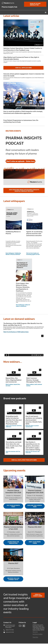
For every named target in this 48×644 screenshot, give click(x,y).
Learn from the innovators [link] (13, 543)
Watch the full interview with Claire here (33, 452)
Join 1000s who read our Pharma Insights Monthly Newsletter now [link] (24, 190)
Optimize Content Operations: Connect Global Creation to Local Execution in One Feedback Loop (23, 49)
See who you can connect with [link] (13, 579)
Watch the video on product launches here (32, 426)
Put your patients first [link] (13, 506)
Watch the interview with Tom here (13, 452)
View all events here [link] (38, 595)
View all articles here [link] (23, 68)
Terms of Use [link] (35, 632)
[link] (8, 3)
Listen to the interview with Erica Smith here (14, 426)
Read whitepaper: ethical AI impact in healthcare (23, 305)
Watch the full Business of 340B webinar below (16, 332)
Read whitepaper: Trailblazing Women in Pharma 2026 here (13, 254)
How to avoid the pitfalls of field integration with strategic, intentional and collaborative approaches (23, 112)
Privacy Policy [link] (35, 637)
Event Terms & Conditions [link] (38, 634)
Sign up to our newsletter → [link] (35, 4)
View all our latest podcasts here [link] (24, 460)
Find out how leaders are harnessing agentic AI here (33, 254)
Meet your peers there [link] (35, 543)
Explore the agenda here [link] (35, 506)
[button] (46, 12)
